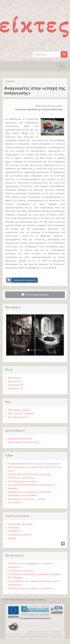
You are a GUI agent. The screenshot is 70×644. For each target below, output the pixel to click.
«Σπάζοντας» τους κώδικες (21, 478)
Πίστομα (12, 538)
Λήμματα (10, 81)
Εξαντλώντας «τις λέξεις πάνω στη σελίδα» (29, 474)
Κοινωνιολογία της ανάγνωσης (23, 442)
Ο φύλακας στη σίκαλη (19, 535)
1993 (61, 215)
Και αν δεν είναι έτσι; (18, 417)
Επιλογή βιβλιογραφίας (35, 295)
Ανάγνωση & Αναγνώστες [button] (25, 280)
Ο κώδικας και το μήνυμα (20, 570)
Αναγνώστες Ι (15, 378)
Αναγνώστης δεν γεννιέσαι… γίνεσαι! (27, 499)
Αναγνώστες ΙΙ (15, 381)
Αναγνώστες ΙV (15, 388)
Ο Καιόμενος (14, 531)
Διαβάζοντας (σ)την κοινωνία (22, 495)
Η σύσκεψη (13, 528)
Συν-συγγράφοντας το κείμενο (23, 481)
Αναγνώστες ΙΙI (15, 385)
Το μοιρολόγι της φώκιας (20, 524)
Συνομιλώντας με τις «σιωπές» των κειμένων (30, 588)
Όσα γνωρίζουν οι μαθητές (21, 413)
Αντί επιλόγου (15, 502)
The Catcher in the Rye (19, 410)
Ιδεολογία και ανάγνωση (20, 438)
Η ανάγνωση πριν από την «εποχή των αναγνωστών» (34, 464)
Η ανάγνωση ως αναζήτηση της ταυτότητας (29, 492)
